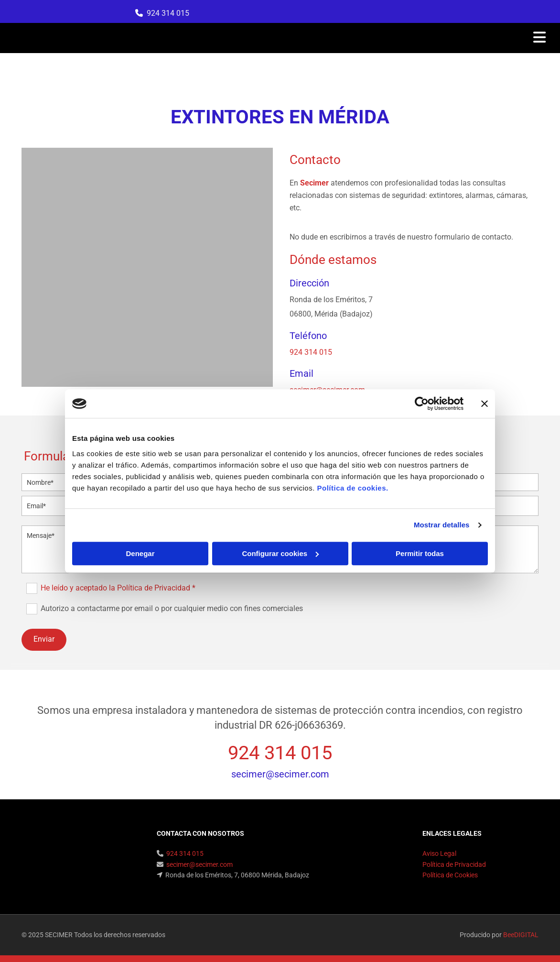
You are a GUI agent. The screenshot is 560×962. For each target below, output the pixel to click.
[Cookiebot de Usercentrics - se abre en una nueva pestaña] (422, 404)
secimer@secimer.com (280, 774)
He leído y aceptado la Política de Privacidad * (118, 588)
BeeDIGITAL (521, 935)
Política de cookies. (352, 488)
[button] (372, 38)
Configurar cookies (280, 553)
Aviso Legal (439, 853)
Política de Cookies (450, 875)
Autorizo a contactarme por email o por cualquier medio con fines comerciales (172, 608)
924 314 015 (168, 13)
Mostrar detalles (442, 525)
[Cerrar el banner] (485, 404)
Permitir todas (420, 553)
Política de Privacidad (454, 864)
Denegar (140, 553)
